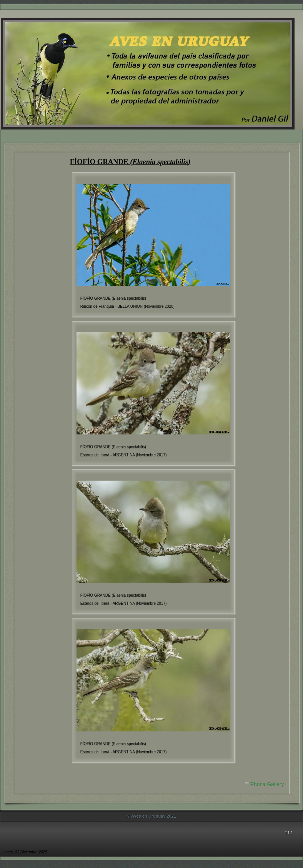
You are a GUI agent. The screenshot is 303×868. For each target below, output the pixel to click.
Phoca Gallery (267, 784)
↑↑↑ (289, 832)
